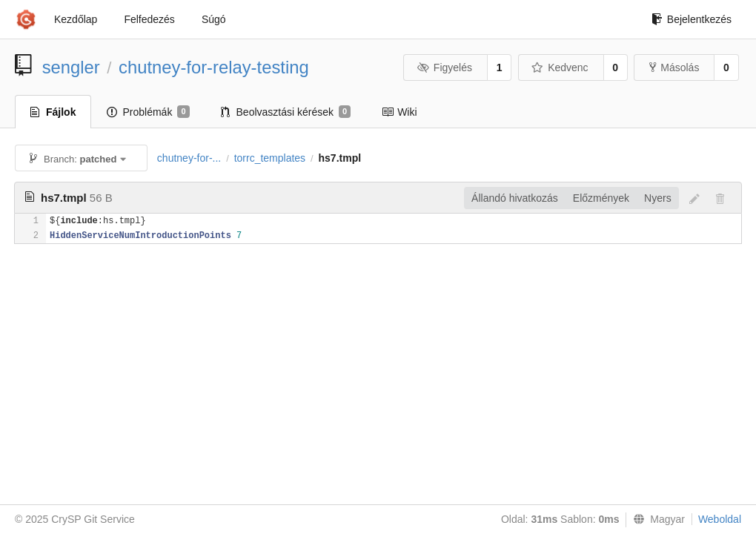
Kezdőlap (76, 19)
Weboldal (720, 519)
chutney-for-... (189, 158)
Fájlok (53, 112)
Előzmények (601, 198)
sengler (71, 67)
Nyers (658, 198)
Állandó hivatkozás (515, 198)
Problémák (148, 112)
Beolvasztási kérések (286, 112)
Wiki (399, 112)
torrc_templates (270, 158)
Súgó (214, 19)
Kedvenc (560, 67)
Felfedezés (149, 19)
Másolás (674, 67)
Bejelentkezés (692, 19)
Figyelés (444, 67)
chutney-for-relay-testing (214, 67)
